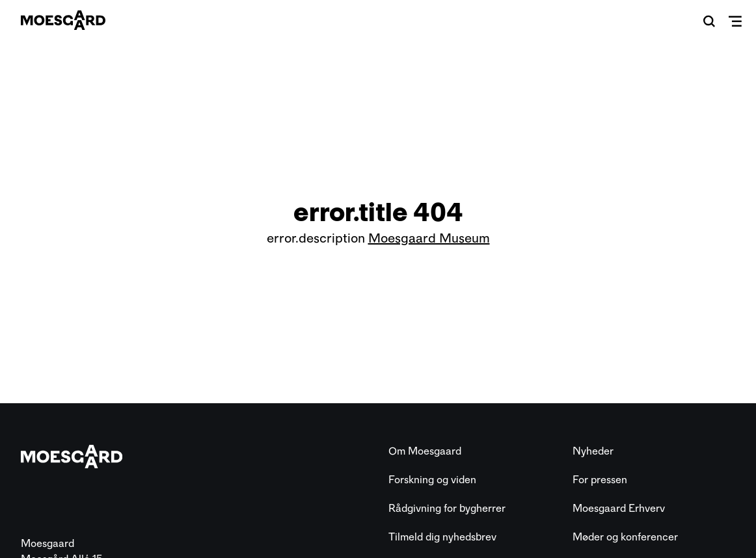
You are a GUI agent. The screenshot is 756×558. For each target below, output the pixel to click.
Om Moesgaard (425, 451)
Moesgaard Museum (429, 238)
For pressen (600, 480)
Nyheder (593, 451)
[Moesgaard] (63, 20)
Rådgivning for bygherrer (447, 508)
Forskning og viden (432, 480)
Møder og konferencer (625, 537)
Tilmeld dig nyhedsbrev (442, 537)
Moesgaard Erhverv (619, 508)
